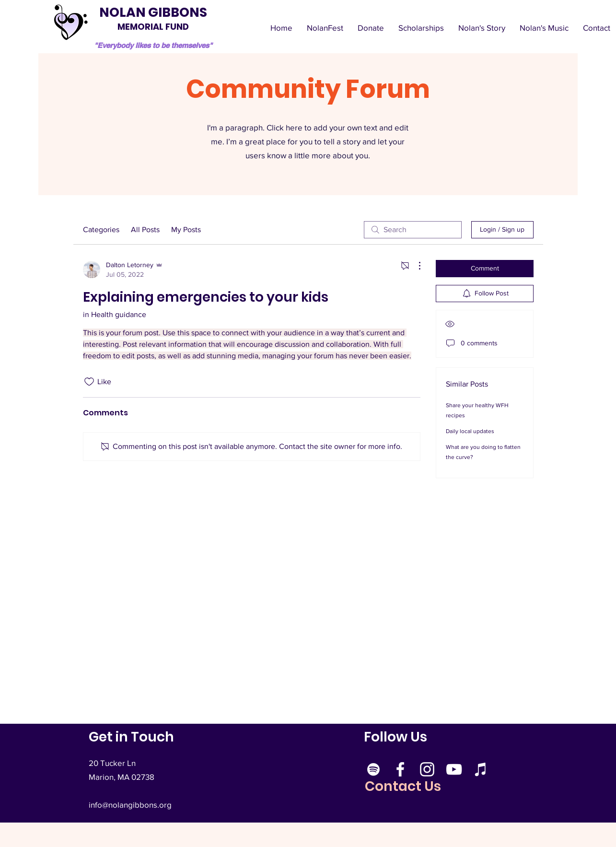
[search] (413, 230)
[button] (544, 28)
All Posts (145, 229)
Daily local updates (470, 431)
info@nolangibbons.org (130, 805)
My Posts (186, 229)
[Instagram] (427, 769)
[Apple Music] (481, 769)
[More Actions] (415, 266)
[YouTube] (454, 769)
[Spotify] (373, 769)
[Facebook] (400, 769)
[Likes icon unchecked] (89, 382)
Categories (101, 229)
